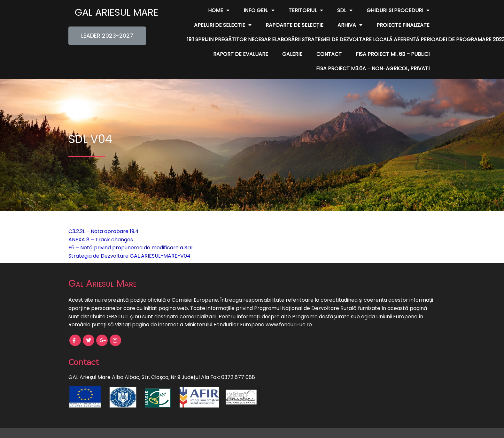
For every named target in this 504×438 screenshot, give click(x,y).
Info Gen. (259, 11)
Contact (329, 54)
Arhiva (350, 25)
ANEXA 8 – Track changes (101, 240)
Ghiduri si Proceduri (398, 11)
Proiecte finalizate (403, 25)
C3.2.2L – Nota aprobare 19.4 (104, 231)
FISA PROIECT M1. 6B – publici (393, 54)
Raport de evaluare (241, 54)
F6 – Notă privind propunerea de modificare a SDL (131, 248)
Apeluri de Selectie (223, 25)
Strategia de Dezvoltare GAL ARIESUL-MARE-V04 (129, 256)
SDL (345, 11)
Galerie (292, 54)
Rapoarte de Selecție (295, 25)
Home (219, 11)
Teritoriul (306, 11)
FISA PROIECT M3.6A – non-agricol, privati (373, 68)
